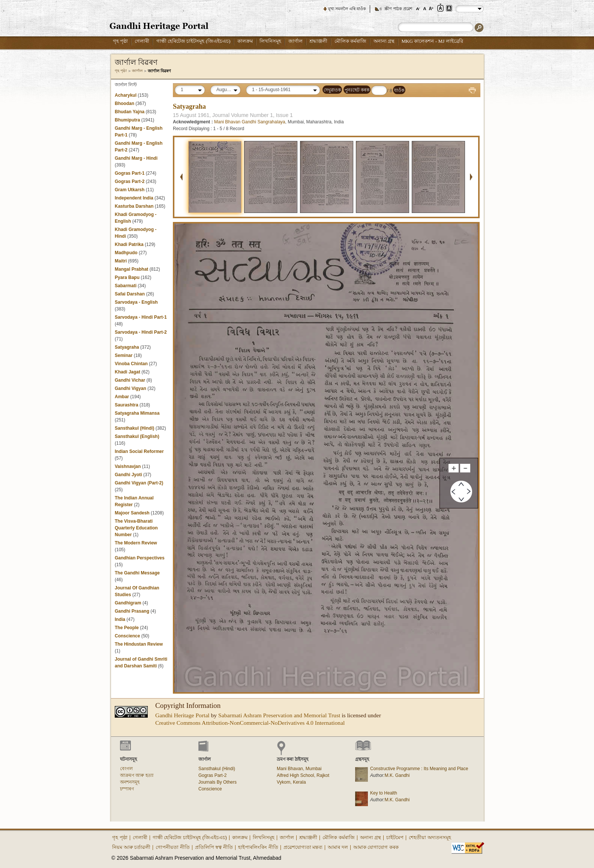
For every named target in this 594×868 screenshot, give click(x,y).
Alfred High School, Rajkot (303, 775)
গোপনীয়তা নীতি (173, 847)
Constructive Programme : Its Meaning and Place (419, 769)
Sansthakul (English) (137, 436)
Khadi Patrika (129, 244)
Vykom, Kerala (291, 782)
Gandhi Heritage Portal (182, 715)
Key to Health (384, 793)
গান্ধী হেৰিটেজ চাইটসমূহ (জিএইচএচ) (193, 41)
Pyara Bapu (127, 277)
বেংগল (126, 769)
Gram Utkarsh (130, 190)
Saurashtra (127, 405)
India (121, 619)
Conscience (127, 636)
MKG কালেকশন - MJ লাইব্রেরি (432, 41)
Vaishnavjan (128, 466)
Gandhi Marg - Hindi (136, 158)
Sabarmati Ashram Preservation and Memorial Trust (279, 715)
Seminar (124, 355)
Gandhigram (128, 603)
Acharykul (126, 95)
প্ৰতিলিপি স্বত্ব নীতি (214, 847)
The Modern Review (136, 543)
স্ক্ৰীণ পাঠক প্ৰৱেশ (398, 9)
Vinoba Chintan (131, 364)
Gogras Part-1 (130, 173)
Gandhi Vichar (130, 380)
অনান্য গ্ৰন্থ (384, 41)
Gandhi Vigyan (130, 388)
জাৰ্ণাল (295, 41)
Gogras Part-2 (130, 181)
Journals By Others (217, 782)
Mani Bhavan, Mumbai (299, 769)
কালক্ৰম (245, 41)
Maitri (121, 261)
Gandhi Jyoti (128, 475)
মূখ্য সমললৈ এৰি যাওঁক (347, 9)
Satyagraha (127, 347)
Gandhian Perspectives (140, 558)
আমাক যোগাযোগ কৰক (376, 847)
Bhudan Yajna (130, 112)
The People (127, 628)
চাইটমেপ (395, 837)
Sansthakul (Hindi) (134, 428)
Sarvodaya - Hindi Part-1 (141, 317)
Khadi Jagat (127, 372)
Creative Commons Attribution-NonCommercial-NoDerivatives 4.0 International (250, 723)
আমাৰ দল (338, 847)
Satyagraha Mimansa (137, 413)
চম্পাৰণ (127, 789)
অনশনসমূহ (130, 782)
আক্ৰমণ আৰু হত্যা (137, 775)
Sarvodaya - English (136, 302)
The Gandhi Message (137, 573)
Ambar (122, 397)
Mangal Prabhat (132, 269)
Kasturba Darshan (134, 206)
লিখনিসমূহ (270, 41)
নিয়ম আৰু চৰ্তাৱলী (131, 847)
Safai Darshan (130, 294)
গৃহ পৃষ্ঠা (120, 41)
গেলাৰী (142, 41)
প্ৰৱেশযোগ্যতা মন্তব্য (303, 847)
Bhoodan (124, 103)
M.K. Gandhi (397, 775)
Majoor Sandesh (132, 513)
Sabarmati (126, 286)
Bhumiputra (127, 120)
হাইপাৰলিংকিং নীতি (258, 847)
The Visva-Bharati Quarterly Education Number (136, 528)
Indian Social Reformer (139, 451)
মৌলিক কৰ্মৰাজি (350, 41)
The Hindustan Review (139, 644)
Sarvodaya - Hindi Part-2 (141, 332)
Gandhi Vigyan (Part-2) (139, 483)
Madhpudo (126, 253)
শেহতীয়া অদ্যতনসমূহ (430, 837)
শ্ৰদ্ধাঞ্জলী (318, 41)
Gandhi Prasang (133, 611)
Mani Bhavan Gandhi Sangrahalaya (250, 122)
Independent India (134, 198)
